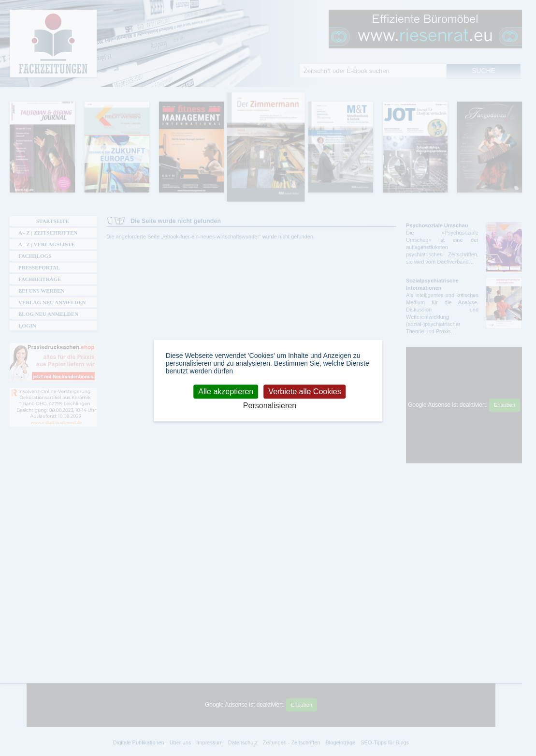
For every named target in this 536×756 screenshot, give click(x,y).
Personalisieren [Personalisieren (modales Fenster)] (270, 406)
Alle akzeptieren (226, 392)
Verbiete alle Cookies (304, 392)
